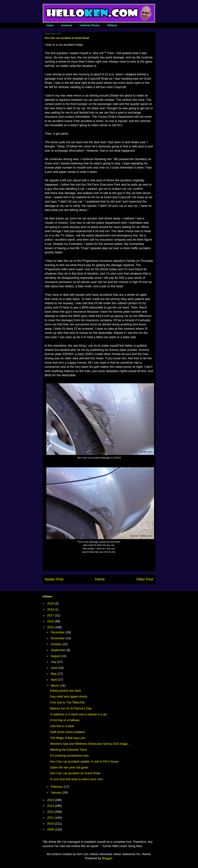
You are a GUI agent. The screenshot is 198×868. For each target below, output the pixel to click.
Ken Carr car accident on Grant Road (75, 773)
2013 (51, 806)
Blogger (107, 858)
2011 (51, 818)
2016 (51, 621)
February (57, 787)
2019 (51, 603)
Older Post (145, 579)
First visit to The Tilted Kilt (67, 702)
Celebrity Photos (90, 25)
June (54, 668)
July (54, 662)
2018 (51, 609)
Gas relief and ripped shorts (69, 696)
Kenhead (67, 25)
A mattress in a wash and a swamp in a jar (78, 714)
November (58, 638)
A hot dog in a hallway (65, 720)
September (59, 650)
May (54, 674)
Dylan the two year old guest (69, 767)
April (54, 680)
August (56, 656)
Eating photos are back (66, 691)
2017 (51, 615)
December (58, 632)
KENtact (112, 25)
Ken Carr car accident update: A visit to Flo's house (84, 761)
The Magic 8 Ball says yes (68, 738)
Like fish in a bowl (62, 726)
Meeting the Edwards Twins (69, 750)
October (57, 644)
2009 (51, 829)
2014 (51, 800)
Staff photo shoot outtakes (68, 732)
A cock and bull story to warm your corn (76, 779)
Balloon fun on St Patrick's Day (71, 708)
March (55, 686)
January (57, 792)
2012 (51, 812)
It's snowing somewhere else (69, 756)
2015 (51, 627)
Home (50, 25)
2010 (51, 824)
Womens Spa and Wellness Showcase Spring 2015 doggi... (90, 744)
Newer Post (54, 579)
